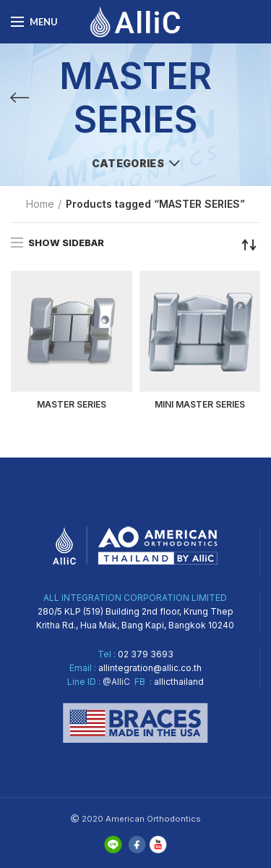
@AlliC (116, 682)
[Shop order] (249, 245)
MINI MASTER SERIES (200, 404)
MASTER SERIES (72, 404)
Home (40, 204)
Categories (128, 163)
